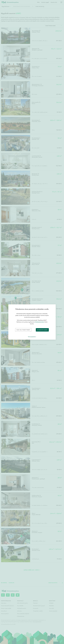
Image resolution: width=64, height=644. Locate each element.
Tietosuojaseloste (32, 337)
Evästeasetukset (40, 322)
